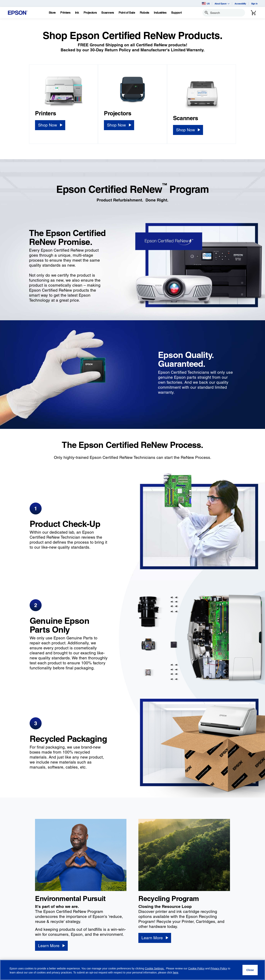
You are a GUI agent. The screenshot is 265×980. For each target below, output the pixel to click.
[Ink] (77, 13)
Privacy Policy (219, 968)
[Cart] (253, 13)
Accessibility (240, 4)
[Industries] (160, 13)
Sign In (254, 4)
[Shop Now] (50, 125)
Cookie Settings (155, 968)
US (206, 3)
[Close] (250, 970)
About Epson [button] (222, 4)
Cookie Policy (196, 968)
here (176, 973)
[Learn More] (51, 946)
